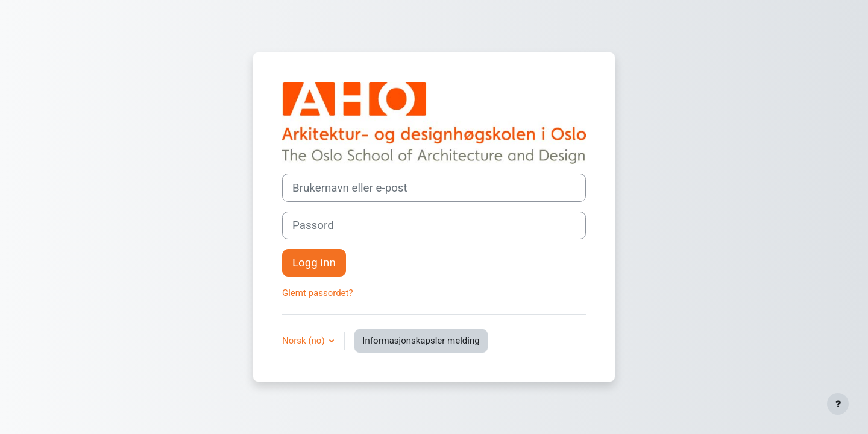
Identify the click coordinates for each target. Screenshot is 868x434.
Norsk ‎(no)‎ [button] (304, 341)
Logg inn (314, 263)
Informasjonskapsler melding (421, 341)
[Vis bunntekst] (838, 404)
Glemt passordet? (318, 293)
